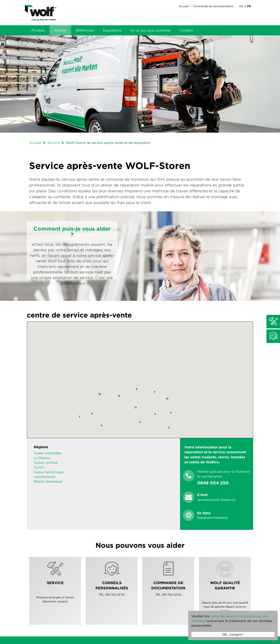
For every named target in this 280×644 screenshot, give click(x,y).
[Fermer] (182, 354)
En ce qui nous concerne (151, 30)
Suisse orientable (47, 453)
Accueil (184, 6)
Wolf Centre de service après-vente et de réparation (108, 143)
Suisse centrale (46, 463)
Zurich (39, 467)
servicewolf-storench (216, 500)
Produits (38, 30)
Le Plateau (42, 458)
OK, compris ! (233, 634)
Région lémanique (48, 481)
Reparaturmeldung (212, 518)
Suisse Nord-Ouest (49, 472)
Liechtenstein (45, 477)
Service (60, 30)
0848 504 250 (213, 483)
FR (249, 6)
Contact (186, 30)
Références (85, 30)
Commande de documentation (213, 6)
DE (241, 6)
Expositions (112, 30)
